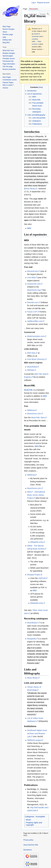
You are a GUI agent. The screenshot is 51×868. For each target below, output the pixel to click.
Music (28, 820)
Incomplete (40, 817)
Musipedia (31, 639)
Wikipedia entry (37, 542)
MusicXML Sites (38, 418)
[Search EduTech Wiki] (44, 14)
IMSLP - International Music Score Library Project (36, 495)
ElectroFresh (32, 271)
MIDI (29, 228)
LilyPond (42, 578)
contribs (35, 39)
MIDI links (31, 353)
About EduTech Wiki (31, 845)
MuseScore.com (34, 414)
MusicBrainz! (33, 623)
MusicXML (28, 390)
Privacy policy (28, 840)
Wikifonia (31, 410)
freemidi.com (33, 302)
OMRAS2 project (34, 740)
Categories (30, 817)
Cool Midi (31, 278)
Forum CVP (32, 312)
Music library (30, 189)
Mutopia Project (34, 575)
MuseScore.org (34, 290)
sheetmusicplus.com (36, 336)
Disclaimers (28, 850)
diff (33, 41)
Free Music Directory (36, 359)
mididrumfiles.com (35, 321)
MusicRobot (32, 367)
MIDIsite (31, 370)
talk (41, 36)
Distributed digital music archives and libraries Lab (37, 733)
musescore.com (34, 284)
